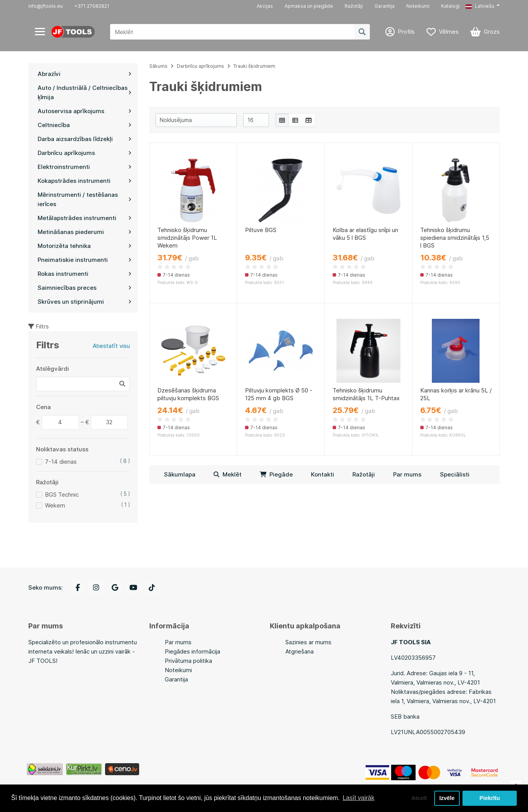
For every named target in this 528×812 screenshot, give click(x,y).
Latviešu (480, 6)
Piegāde (276, 474)
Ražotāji (354, 6)
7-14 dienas (61, 462)
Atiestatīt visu (111, 346)
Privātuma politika (188, 661)
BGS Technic (62, 495)
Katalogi (450, 6)
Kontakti (323, 474)
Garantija (385, 6)
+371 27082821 (92, 6)
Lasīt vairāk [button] (359, 798)
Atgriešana (299, 651)
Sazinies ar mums (308, 642)
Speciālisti (455, 474)
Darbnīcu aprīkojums (200, 66)
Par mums (407, 474)
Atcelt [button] (419, 798)
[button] (483, 6)
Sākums (158, 66)
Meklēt (228, 474)
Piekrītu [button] (490, 798)
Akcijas (265, 6)
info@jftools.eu (46, 6)
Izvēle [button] (447, 798)
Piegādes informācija (192, 651)
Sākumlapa (180, 474)
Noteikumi (418, 6)
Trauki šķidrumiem (254, 66)
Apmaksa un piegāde (309, 6)
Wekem (55, 505)
